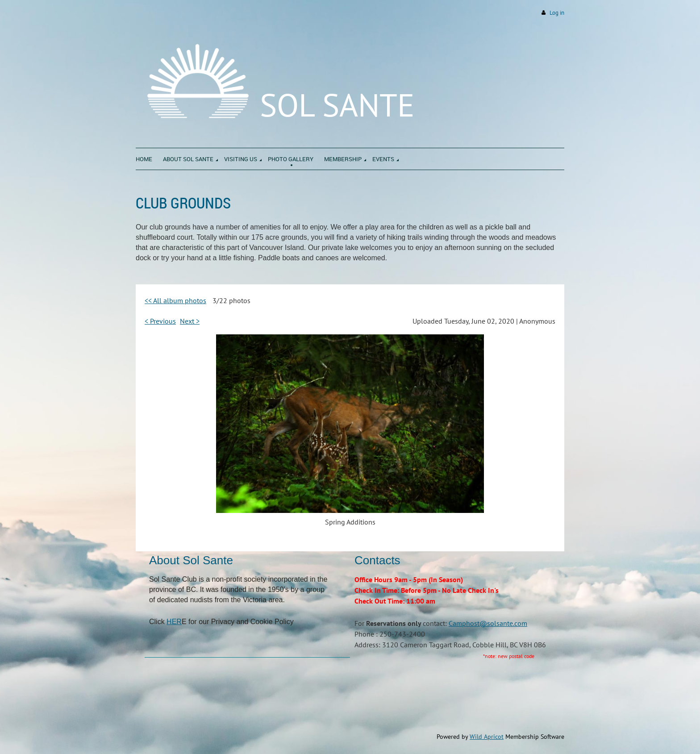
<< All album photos (175, 300)
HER (174, 622)
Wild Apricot (487, 737)
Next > (190, 321)
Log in (557, 13)
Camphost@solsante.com (488, 623)
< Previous (160, 321)
